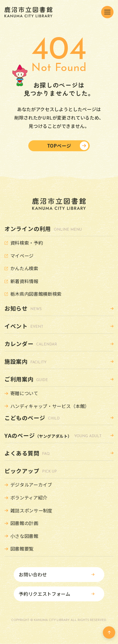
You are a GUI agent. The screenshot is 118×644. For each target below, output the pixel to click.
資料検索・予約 (27, 243)
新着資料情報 (24, 281)
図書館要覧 (22, 549)
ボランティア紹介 (29, 498)
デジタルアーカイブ (31, 485)
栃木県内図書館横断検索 (36, 294)
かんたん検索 (24, 268)
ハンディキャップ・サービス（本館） (50, 406)
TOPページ (59, 146)
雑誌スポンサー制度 (31, 510)
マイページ (22, 256)
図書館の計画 (24, 523)
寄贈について (24, 393)
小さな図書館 (24, 536)
